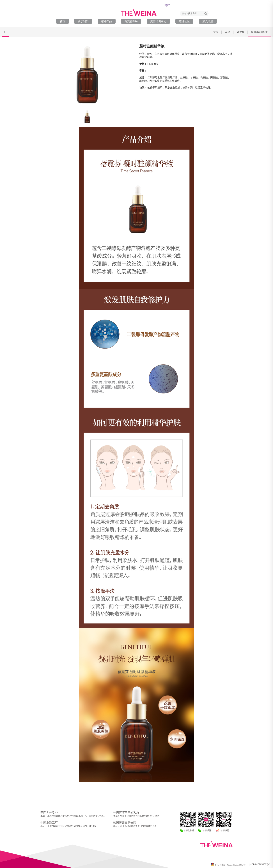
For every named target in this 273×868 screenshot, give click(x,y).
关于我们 (83, 21)
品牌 (228, 32)
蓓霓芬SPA (131, 21)
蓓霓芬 (241, 32)
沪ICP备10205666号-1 (260, 864)
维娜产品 (107, 21)
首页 (63, 21)
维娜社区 (184, 21)
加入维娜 (208, 21)
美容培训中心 (158, 21)
